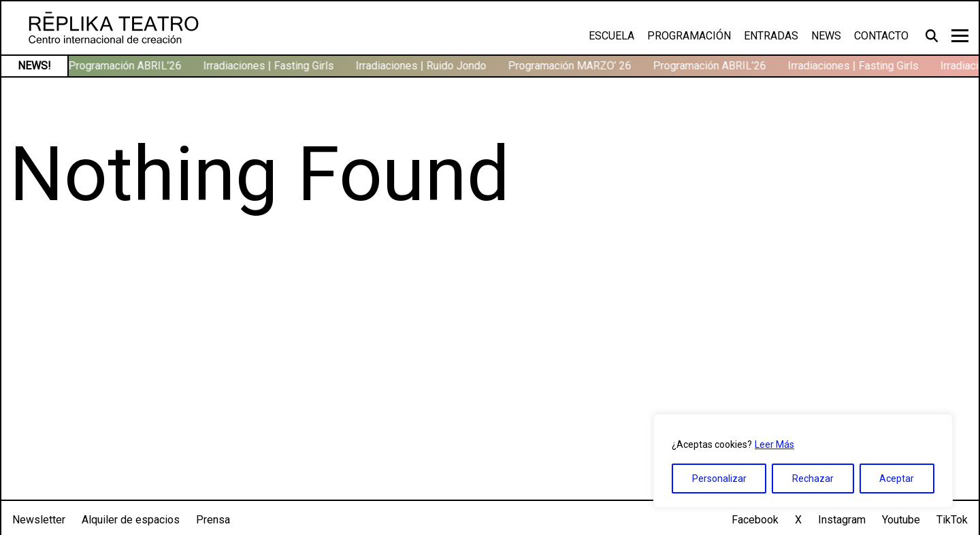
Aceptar (897, 479)
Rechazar (813, 479)
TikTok (952, 520)
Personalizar (719, 479)
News (826, 36)
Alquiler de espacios (131, 520)
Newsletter (39, 520)
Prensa (213, 520)
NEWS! (34, 66)
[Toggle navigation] (960, 36)
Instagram (842, 520)
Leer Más (774, 444)
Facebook (755, 520)
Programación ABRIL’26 (127, 66)
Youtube (901, 520)
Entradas (771, 36)
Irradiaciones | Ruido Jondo (423, 66)
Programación (689, 36)
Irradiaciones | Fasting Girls (271, 66)
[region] (803, 461)
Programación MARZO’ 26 (572, 66)
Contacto (881, 36)
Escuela (611, 36)
